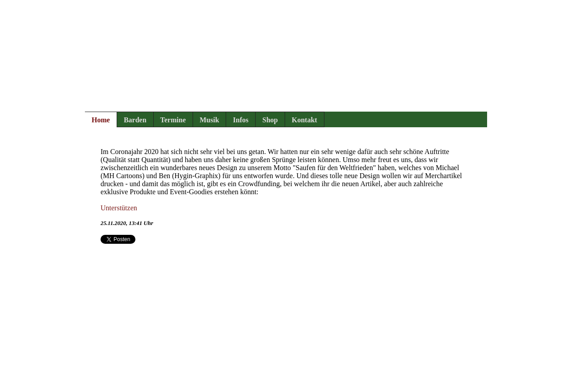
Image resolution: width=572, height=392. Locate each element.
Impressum (101, 388)
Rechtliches (139, 388)
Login (169, 388)
